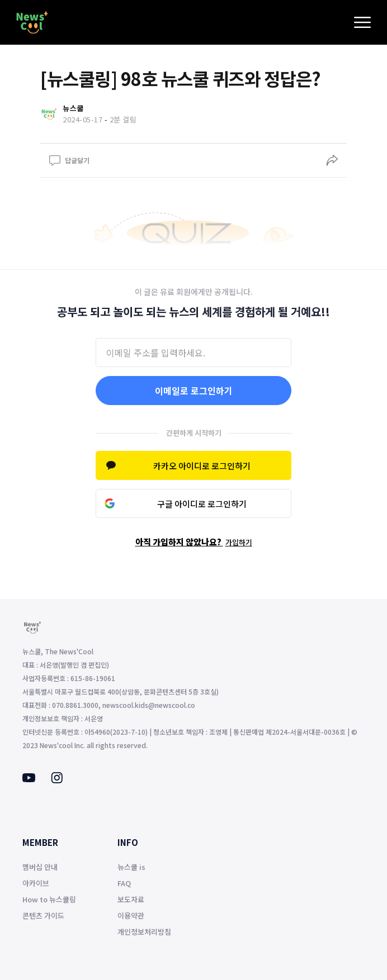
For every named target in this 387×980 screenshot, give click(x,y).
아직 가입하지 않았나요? (194, 542)
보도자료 (131, 899)
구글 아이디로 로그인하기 (202, 504)
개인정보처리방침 (144, 932)
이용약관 (131, 915)
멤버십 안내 (40, 867)
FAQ (124, 883)
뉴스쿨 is (131, 867)
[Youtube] (29, 779)
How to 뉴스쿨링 (49, 899)
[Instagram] (57, 780)
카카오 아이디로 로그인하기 (202, 466)
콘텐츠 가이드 (43, 915)
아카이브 (36, 883)
